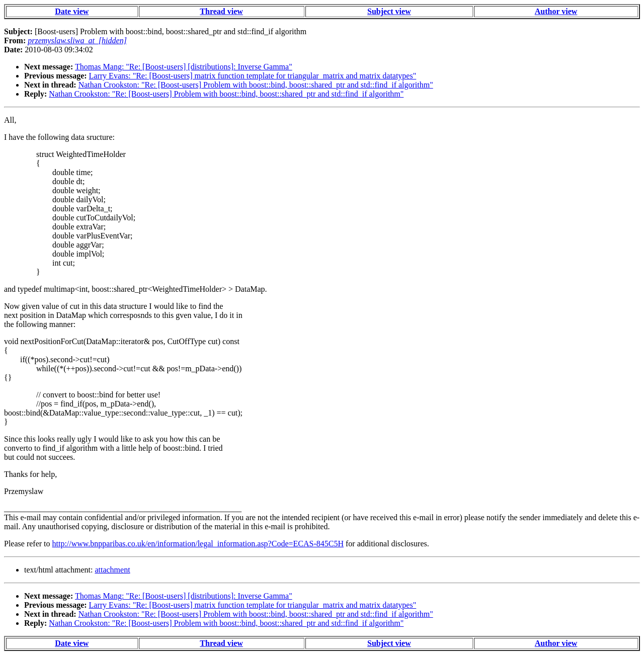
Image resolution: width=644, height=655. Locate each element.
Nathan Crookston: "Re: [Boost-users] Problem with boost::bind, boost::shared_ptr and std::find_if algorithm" (256, 85)
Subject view (389, 11)
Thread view (221, 11)
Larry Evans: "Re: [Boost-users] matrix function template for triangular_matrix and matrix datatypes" (253, 76)
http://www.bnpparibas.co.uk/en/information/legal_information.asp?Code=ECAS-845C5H (198, 544)
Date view (72, 11)
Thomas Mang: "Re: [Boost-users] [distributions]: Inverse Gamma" (184, 67)
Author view (556, 11)
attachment (112, 570)
